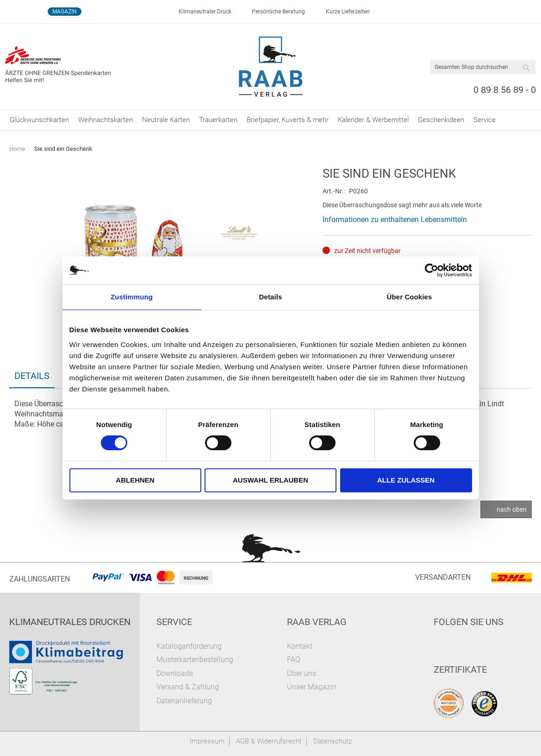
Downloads (175, 673)
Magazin (65, 12)
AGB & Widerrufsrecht (269, 741)
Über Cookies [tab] (410, 297)
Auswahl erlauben (270, 480)
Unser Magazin (312, 687)
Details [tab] (271, 297)
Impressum (207, 741)
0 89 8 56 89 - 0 (505, 90)
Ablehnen (135, 480)
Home (17, 149)
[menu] (270, 120)
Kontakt (300, 646)
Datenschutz (333, 741)
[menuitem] (39, 120)
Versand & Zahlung (188, 687)
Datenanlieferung (184, 701)
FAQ (294, 660)
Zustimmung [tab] (132, 297)
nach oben (512, 509)
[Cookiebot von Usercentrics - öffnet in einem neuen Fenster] (432, 270)
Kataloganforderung (189, 646)
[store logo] (270, 67)
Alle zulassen (406, 480)
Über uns (302, 673)
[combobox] (483, 67)
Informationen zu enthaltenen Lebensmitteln (395, 220)
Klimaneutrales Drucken (70, 622)
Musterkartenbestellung (195, 660)
